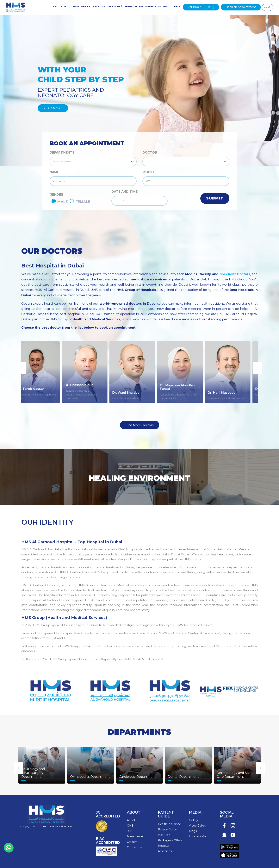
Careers (132, 842)
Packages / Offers (120, 6)
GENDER (56, 195)
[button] (21, 90)
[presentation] (21, 368)
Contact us (134, 847)
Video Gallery (198, 826)
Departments (80, 6)
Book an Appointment (241, 7)
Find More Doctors (140, 425)
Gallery (193, 820)
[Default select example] (93, 162)
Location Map (198, 836)
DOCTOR (150, 153)
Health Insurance (169, 824)
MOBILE (149, 172)
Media (150, 6)
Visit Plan (164, 835)
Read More (53, 108)
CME (130, 826)
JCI (129, 831)
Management (136, 836)
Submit (215, 198)
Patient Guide (168, 6)
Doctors (98, 6)
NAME (54, 172)
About (131, 820)
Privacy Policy (167, 829)
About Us (60, 6)
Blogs (139, 6)
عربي (267, 7)
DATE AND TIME (124, 192)
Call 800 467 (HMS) (201, 7)
